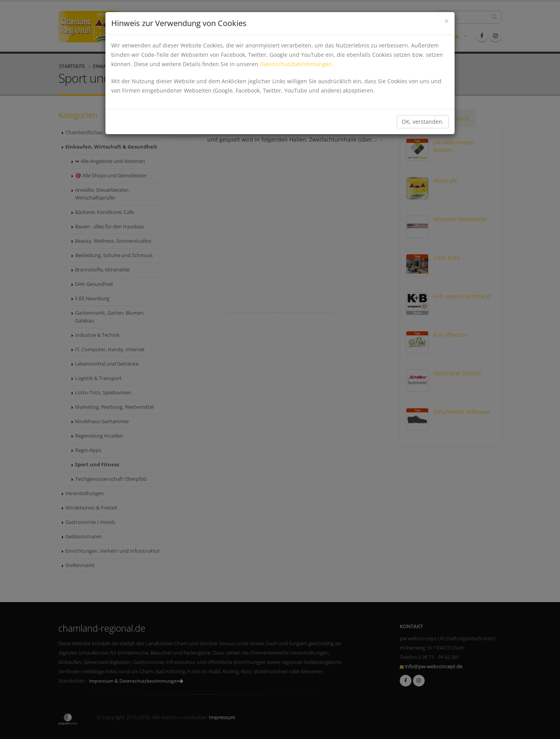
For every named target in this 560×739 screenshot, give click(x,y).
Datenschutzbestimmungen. (297, 64)
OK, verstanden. (423, 122)
